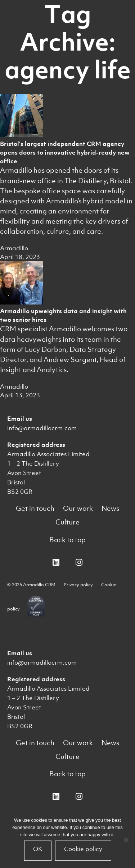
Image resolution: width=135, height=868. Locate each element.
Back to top (67, 540)
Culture (67, 522)
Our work (78, 508)
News (110, 508)
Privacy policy (78, 585)
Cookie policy (83, 849)
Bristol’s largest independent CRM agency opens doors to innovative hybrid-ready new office (65, 152)
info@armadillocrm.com (42, 428)
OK (38, 849)
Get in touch (35, 508)
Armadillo (14, 248)
